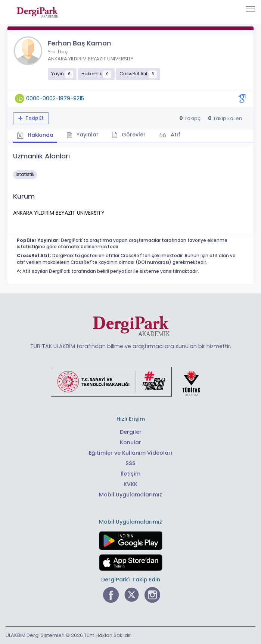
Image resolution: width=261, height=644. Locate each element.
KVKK (130, 484)
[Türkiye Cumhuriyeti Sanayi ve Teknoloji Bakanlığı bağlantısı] (130, 381)
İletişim (130, 474)
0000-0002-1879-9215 (55, 98)
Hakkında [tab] (35, 135)
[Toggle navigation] (250, 9)
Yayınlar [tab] (83, 135)
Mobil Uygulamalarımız (130, 495)
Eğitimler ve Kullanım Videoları (130, 453)
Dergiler (131, 432)
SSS (130, 463)
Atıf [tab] (175, 135)
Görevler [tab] (129, 135)
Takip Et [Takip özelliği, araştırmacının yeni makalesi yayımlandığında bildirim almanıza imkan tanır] (34, 118)
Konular (130, 442)
